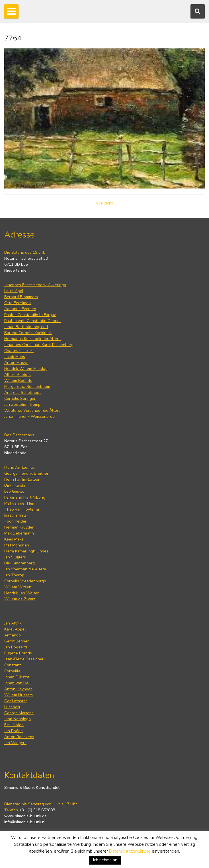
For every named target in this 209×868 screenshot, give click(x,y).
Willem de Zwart (20, 599)
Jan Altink (13, 623)
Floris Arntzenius (20, 467)
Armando (13, 635)
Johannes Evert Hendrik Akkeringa (35, 285)
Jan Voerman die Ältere (25, 569)
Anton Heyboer (18, 689)
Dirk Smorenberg (20, 563)
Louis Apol (14, 291)
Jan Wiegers (15, 743)
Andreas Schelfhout (22, 393)
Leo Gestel (14, 491)
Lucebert (12, 707)
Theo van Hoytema (22, 509)
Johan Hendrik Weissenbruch (30, 416)
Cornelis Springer (20, 399)
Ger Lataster (16, 701)
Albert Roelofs (18, 375)
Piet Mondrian (17, 545)
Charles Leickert (19, 351)
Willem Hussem (19, 695)
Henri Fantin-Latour (22, 479)
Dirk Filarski (15, 485)
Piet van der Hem (20, 503)
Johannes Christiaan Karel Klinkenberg (39, 345)
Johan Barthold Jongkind (26, 327)
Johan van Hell (18, 683)
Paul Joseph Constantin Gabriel (32, 321)
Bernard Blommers (21, 297)
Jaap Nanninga (18, 719)
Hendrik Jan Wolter (21, 593)
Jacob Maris (15, 357)
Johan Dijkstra (17, 677)
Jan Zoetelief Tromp (22, 405)
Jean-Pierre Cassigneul (25, 659)
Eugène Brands (18, 653)
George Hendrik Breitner (26, 473)
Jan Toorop (14, 575)
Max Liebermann (19, 533)
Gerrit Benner (17, 641)
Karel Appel (15, 629)
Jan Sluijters (15, 557)
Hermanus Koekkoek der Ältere (32, 339)
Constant (13, 665)
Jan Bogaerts (16, 647)
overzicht (104, 203)
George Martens (19, 713)
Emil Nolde (14, 725)
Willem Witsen (18, 587)
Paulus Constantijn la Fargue (30, 315)
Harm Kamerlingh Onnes (26, 551)
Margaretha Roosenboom (27, 387)
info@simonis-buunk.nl (25, 822)
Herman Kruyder (19, 527)
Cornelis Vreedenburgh (25, 581)
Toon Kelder (15, 521)
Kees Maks (14, 539)
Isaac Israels (16, 515)
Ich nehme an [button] (105, 860)
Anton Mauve (16, 363)
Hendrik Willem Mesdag (26, 369)
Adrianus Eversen (20, 309)
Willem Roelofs (18, 381)
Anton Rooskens (19, 737)
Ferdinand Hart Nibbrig (25, 497)
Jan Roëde (14, 731)
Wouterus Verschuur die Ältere (32, 411)
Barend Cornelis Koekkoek (28, 333)
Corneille (12, 671)
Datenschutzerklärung (130, 851)
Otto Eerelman (18, 303)
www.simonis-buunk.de (25, 816)
